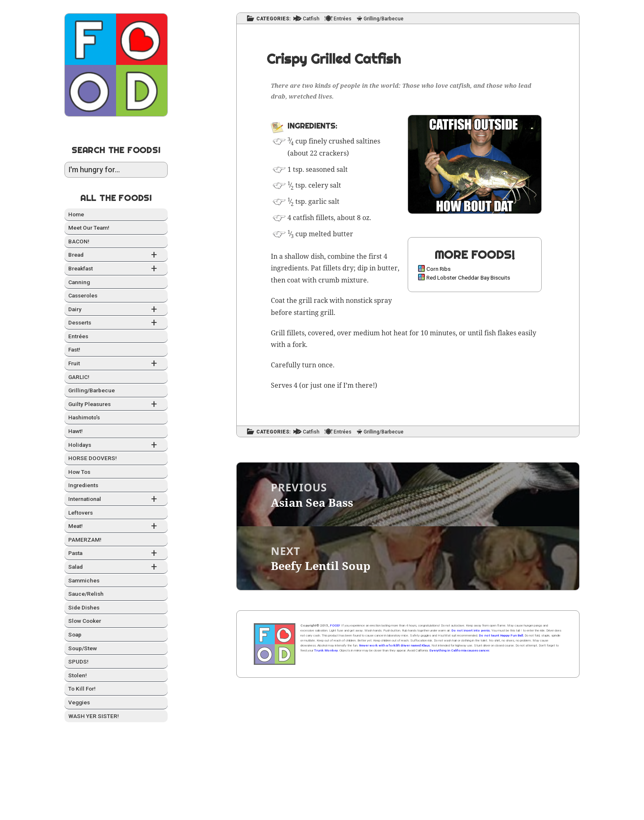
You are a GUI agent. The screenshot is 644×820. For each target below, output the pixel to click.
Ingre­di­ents (83, 485)
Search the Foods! (116, 150)
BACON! (79, 241)
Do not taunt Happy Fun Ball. (501, 635)
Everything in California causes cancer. (459, 650)
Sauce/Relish (86, 594)
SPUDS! (78, 661)
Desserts (116, 323)
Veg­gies (79, 702)
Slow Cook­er (85, 621)
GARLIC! (79, 377)
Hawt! (76, 431)
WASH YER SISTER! (94, 716)
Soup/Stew (83, 648)
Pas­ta (116, 554)
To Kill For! (82, 689)
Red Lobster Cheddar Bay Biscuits (468, 277)
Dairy (116, 310)
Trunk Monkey (326, 650)
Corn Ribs (438, 269)
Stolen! (78, 675)
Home (76, 214)
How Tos (79, 472)
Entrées (78, 336)
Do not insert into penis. (471, 630)
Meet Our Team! (89, 228)
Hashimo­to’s (84, 417)
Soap (75, 634)
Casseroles (83, 295)
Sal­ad (116, 567)
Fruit (116, 364)
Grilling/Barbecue (92, 390)
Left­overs (80, 513)
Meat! (116, 526)
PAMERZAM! (85, 540)
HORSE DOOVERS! (93, 458)
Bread (116, 255)
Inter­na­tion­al (116, 499)
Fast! (74, 349)
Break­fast (116, 269)
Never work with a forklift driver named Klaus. (395, 645)
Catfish (311, 19)
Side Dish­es (84, 607)
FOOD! (335, 626)
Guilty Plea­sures (116, 405)
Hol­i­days (116, 445)
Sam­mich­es (84, 580)
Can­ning (79, 282)
